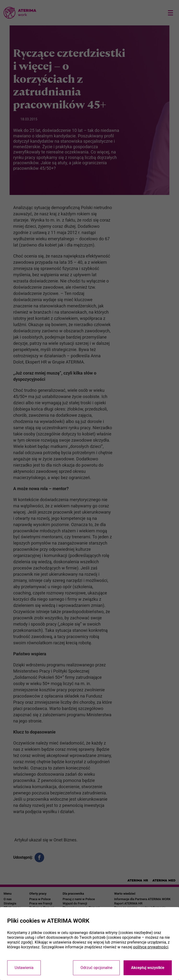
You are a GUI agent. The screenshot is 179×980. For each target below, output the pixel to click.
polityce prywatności (151, 947)
